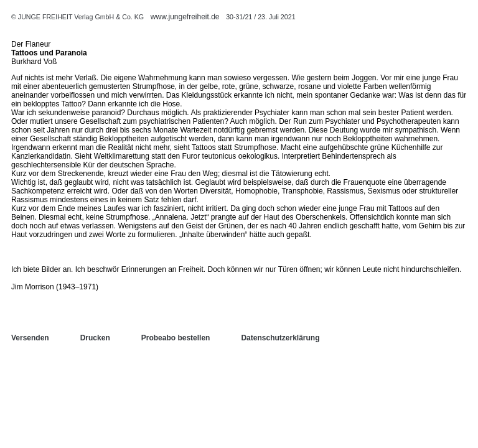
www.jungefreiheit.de (185, 17)
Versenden (30, 338)
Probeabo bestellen (176, 338)
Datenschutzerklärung (280, 338)
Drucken (95, 338)
